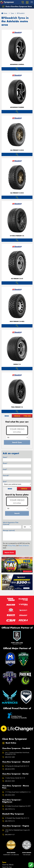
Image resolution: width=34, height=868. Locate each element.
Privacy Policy (12, 546)
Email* (5, 469)
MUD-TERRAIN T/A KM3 (17, 321)
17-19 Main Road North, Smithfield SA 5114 (18, 792)
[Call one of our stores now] (31, 865)
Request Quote (9, 552)
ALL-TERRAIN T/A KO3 (17, 193)
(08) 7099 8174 (10, 809)
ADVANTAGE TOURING (17, 107)
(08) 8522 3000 (10, 781)
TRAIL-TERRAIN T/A (17, 407)
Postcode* (6, 476)
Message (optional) (9, 530)
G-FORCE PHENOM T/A (17, 236)
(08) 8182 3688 (10, 757)
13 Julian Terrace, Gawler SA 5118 (15, 778)
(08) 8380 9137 (10, 835)
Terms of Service (24, 546)
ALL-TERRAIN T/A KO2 (17, 150)
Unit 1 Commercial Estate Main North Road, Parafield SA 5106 (17, 753)
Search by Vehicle (8, 865)
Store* (5, 482)
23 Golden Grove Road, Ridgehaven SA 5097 (18, 806)
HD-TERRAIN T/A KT (17, 279)
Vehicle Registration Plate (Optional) (11, 523)
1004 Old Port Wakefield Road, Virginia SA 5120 (17, 831)
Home (4, 13)
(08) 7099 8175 (10, 821)
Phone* (5, 463)
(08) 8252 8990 (10, 769)
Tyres (4, 862)
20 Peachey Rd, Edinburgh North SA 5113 (17, 766)
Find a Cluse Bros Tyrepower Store (17, 7)
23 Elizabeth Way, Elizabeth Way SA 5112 (17, 818)
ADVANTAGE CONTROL (17, 64)
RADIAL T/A (17, 364)
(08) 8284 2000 (10, 795)
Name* (5, 457)
